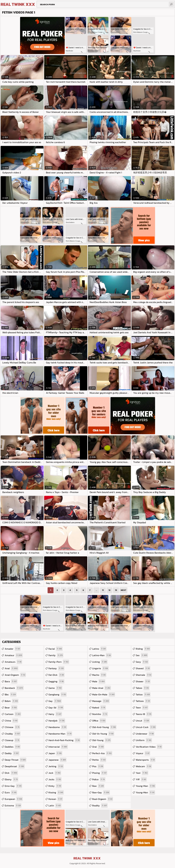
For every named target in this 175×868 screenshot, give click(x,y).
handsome (58, 727)
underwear (145, 734)
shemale (144, 675)
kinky (55, 786)
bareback (14, 688)
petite (99, 760)
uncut (143, 721)
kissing (56, 792)
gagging (56, 681)
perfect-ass (102, 753)
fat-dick (56, 675)
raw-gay (101, 792)
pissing (100, 773)
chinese (12, 727)
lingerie (100, 668)
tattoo (143, 694)
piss (98, 766)
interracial (58, 747)
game (55, 688)
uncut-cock (146, 727)
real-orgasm (103, 799)
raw (98, 786)
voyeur (143, 753)
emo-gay (13, 786)
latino (99, 649)
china (11, 721)
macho (99, 675)
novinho (100, 714)
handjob (57, 721)
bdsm (12, 701)
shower (143, 681)
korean (56, 799)
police (99, 779)
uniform (144, 740)
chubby (13, 734)
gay (55, 701)
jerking (56, 766)
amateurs (13, 662)
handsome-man (60, 734)
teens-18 (144, 714)
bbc (11, 694)
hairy (55, 714)
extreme (13, 806)
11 (103, 590)
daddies (13, 747)
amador (13, 649)
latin (55, 806)
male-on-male (104, 694)
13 (116, 590)
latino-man (102, 655)
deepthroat (15, 766)
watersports (146, 760)
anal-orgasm (15, 675)
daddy (12, 753)
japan (55, 753)
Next (123, 590)
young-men (145, 792)
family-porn (59, 662)
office (99, 721)
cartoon (13, 714)
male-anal (102, 688)
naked (99, 708)
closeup (12, 740)
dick (11, 773)
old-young (102, 740)
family (56, 655)
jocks (55, 779)
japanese (57, 760)
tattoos (143, 701)
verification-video (149, 747)
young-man (146, 786)
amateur (14, 655)
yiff (141, 779)
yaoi (142, 773)
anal (12, 668)
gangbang (58, 694)
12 (109, 590)
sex (142, 655)
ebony (12, 779)
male (99, 681)
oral (98, 747)
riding (143, 649)
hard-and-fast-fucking (64, 740)
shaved (143, 668)
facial (56, 649)
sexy (142, 662)
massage (101, 701)
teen (142, 708)
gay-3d (56, 708)
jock (55, 773)
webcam (144, 766)
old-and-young (104, 727)
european (14, 799)
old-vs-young (103, 734)
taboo (143, 688)
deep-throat (16, 760)
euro (11, 792)
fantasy (56, 668)
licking (100, 662)
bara (11, 681)
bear (11, 708)
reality (100, 806)
